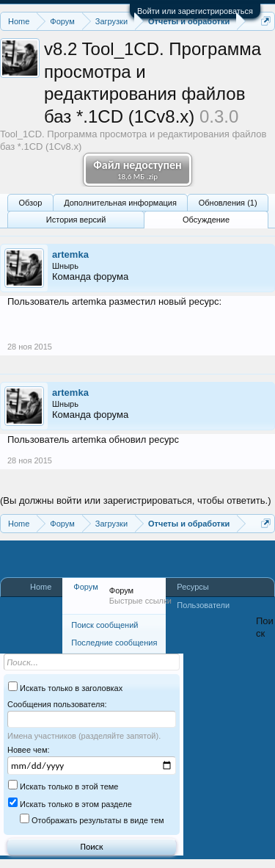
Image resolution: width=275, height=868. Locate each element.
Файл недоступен (137, 170)
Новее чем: (29, 750)
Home (41, 587)
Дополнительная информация (120, 203)
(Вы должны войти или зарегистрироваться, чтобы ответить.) (136, 500)
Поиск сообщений (104, 625)
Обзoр (30, 203)
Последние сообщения (114, 643)
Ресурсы (192, 587)
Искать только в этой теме (63, 786)
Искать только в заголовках (65, 688)
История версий (76, 220)
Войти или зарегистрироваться (195, 11)
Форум (85, 587)
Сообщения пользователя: (57, 704)
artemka (70, 254)
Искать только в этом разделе (70, 804)
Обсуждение (206, 220)
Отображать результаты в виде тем (92, 820)
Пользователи (203, 605)
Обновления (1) (228, 203)
